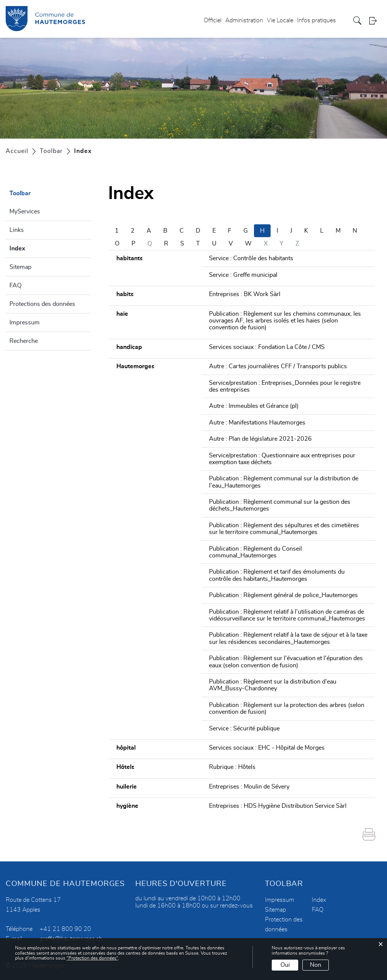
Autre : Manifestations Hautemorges (257, 423)
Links (17, 230)
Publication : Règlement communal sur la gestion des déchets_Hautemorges (280, 505)
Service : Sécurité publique (244, 728)
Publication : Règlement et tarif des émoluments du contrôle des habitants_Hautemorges (277, 575)
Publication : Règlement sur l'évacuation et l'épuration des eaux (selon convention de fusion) (286, 662)
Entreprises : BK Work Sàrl (245, 294)
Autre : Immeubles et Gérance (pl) (254, 406)
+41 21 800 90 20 (65, 929)
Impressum (25, 323)
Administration (244, 20)
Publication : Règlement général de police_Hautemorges (283, 595)
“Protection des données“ (92, 958)
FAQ (15, 286)
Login (375, 21)
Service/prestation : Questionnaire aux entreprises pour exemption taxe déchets (282, 459)
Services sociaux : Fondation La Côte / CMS (267, 347)
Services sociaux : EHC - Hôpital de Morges (267, 748)
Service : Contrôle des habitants (251, 258)
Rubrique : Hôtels (232, 767)
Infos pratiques (317, 20)
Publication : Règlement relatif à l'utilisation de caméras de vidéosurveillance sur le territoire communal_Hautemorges (287, 615)
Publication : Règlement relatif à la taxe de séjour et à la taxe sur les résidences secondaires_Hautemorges (288, 638)
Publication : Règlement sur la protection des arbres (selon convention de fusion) (287, 708)
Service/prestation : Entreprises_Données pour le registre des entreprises (285, 386)
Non (316, 965)
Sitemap (20, 267)
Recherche (24, 341)
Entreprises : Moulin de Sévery (249, 787)
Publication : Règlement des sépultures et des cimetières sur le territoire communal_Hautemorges (284, 529)
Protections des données (42, 304)
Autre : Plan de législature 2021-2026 (260, 439)
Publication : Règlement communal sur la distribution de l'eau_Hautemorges (284, 482)
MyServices (25, 211)
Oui (285, 965)
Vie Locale (280, 20)
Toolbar (20, 193)
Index (36, 247)
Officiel (213, 20)
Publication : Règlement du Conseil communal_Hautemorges (255, 552)
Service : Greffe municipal (243, 275)
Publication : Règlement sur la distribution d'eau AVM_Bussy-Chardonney (273, 685)
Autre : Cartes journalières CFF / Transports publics (278, 366)
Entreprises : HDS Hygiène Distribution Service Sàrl (278, 806)
